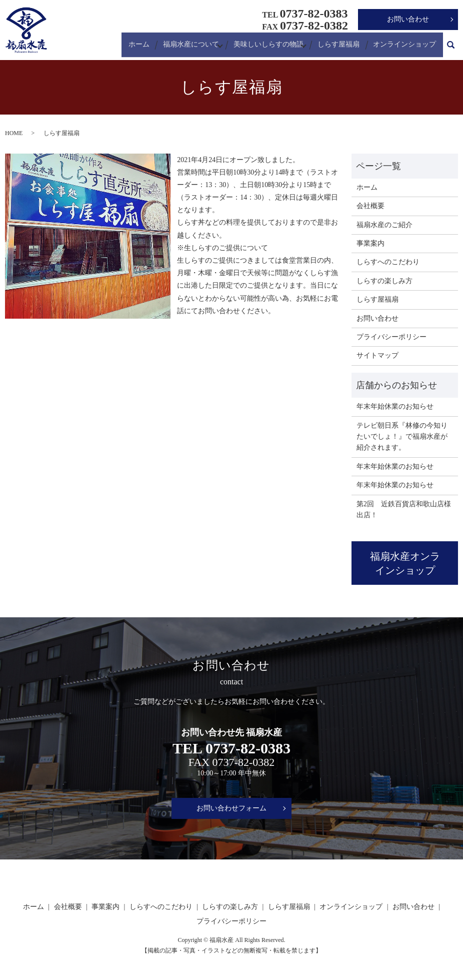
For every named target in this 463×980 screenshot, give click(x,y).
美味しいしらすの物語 (270, 47)
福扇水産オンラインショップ (405, 563)
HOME (14, 133)
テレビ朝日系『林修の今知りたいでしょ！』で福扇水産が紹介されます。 (402, 437)
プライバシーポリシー (391, 337)
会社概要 (370, 206)
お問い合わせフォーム (231, 808)
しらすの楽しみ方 (384, 281)
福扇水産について (191, 47)
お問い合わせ (408, 19)
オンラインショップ (406, 47)
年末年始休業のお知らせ (395, 406)
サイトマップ (377, 355)
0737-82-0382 (244, 762)
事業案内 (370, 243)
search (450, 48)
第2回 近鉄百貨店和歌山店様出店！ (404, 510)
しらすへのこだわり (388, 262)
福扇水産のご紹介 (384, 225)
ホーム (141, 47)
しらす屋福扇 (342, 47)
